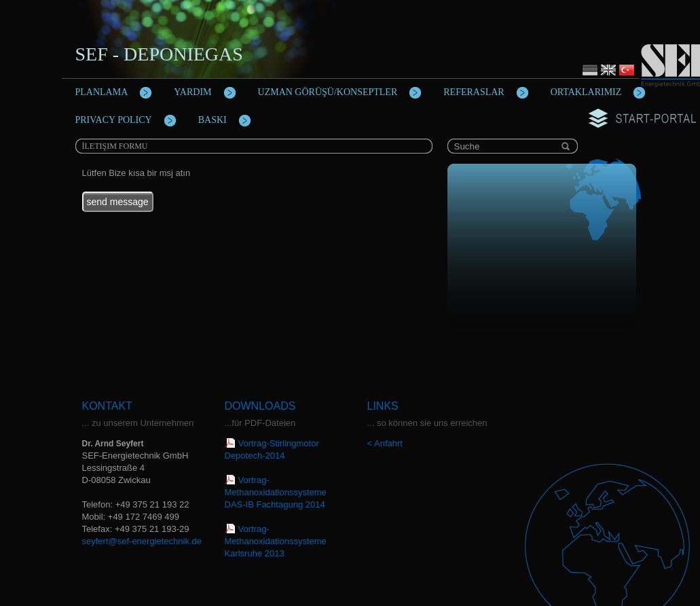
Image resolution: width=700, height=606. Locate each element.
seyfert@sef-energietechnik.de (142, 541)
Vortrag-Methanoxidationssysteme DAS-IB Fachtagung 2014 (276, 492)
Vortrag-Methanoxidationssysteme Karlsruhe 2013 (276, 541)
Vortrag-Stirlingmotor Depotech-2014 (272, 449)
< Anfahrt (385, 443)
